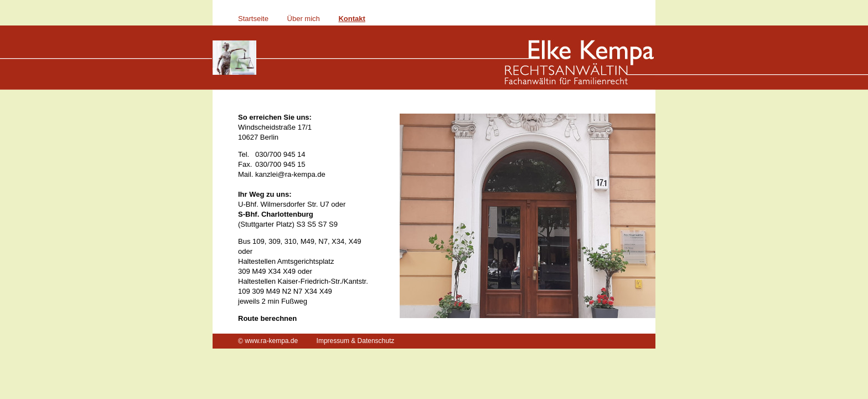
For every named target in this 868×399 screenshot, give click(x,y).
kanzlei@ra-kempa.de (290, 174)
